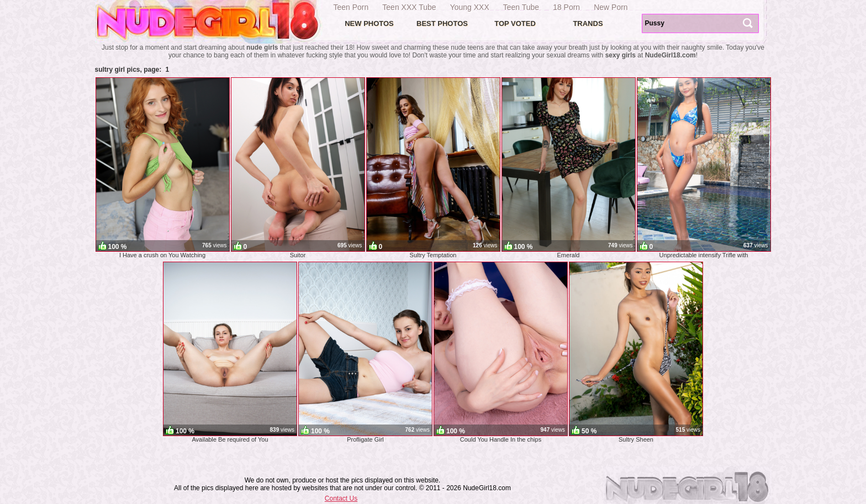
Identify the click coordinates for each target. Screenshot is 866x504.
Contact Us (341, 498)
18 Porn (566, 7)
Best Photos (442, 23)
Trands (588, 23)
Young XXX (470, 7)
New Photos (369, 23)
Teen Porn (351, 7)
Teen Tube (521, 7)
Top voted (515, 23)
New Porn (611, 7)
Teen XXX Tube (409, 7)
